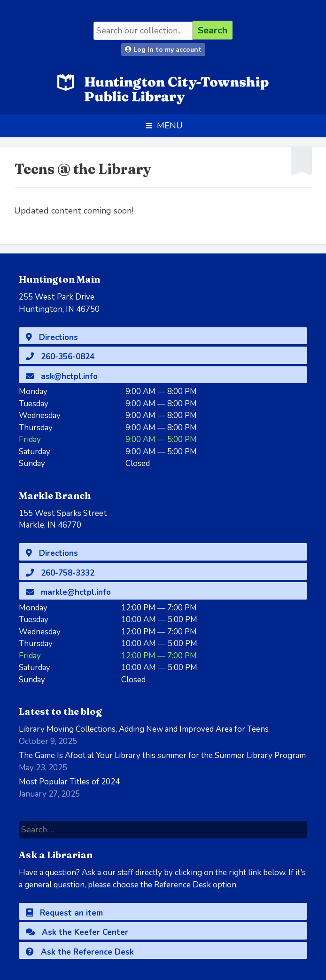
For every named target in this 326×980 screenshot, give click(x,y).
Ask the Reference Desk (80, 952)
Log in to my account (163, 50)
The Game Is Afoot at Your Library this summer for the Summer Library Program (162, 755)
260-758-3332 (60, 573)
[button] (170, 126)
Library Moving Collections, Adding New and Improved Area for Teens (144, 729)
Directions (52, 337)
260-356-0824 (60, 357)
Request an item (64, 913)
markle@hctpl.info (68, 592)
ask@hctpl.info (62, 376)
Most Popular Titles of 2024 (69, 782)
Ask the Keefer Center (77, 932)
